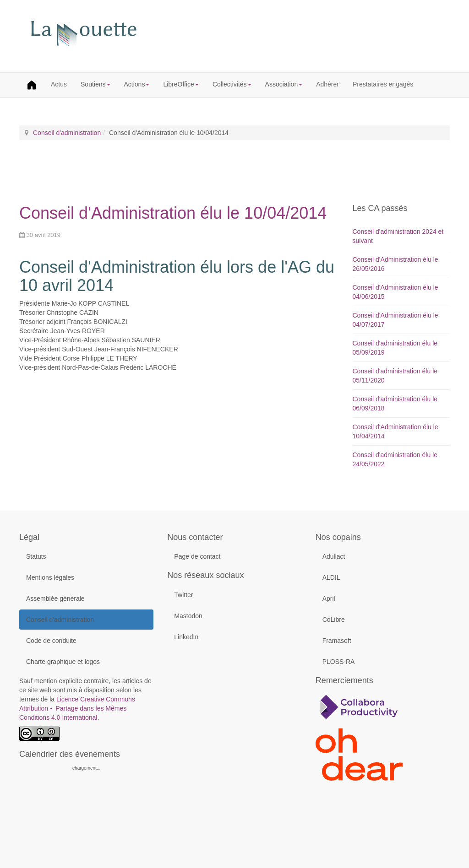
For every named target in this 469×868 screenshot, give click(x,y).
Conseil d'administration (67, 133)
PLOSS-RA (339, 662)
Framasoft (337, 641)
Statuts (36, 556)
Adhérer (327, 84)
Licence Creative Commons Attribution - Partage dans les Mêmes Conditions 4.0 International (77, 708)
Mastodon (188, 616)
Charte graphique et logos (63, 662)
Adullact (334, 556)
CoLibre (334, 620)
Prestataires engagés (383, 84)
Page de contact (197, 556)
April (329, 598)
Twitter (183, 595)
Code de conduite (51, 641)
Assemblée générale (55, 598)
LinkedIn (186, 637)
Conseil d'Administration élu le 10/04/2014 (173, 213)
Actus (59, 84)
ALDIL (331, 577)
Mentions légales (50, 577)
